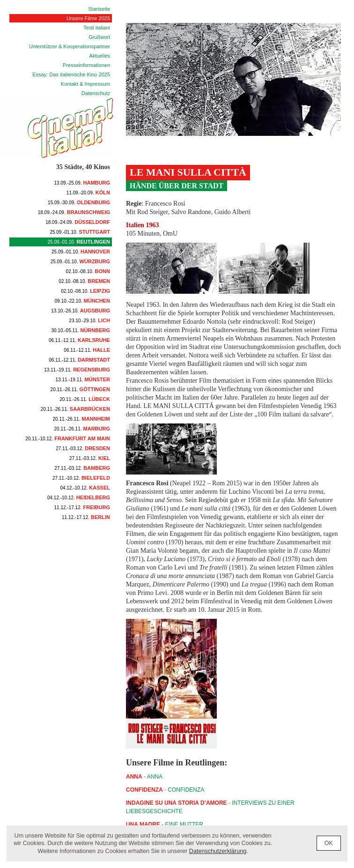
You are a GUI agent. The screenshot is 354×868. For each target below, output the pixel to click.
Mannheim (82, 419)
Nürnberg (81, 330)
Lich (89, 320)
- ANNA (144, 777)
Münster (83, 379)
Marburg (82, 429)
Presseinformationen (86, 65)
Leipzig (85, 291)
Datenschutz (96, 93)
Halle (87, 350)
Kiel (90, 458)
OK (329, 843)
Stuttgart (80, 232)
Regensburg (77, 370)
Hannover (81, 252)
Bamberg (82, 468)
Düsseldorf (78, 222)
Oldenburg (79, 202)
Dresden (83, 448)
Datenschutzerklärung (218, 851)
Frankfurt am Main (68, 438)
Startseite (99, 9)
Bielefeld (81, 478)
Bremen (84, 281)
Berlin (86, 517)
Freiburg (82, 507)
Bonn (88, 271)
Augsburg (81, 311)
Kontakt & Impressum (85, 84)
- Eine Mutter (165, 824)
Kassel (85, 488)
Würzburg (80, 261)
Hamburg (82, 183)
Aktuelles (100, 56)
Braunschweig (74, 212)
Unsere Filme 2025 (88, 18)
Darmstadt (79, 360)
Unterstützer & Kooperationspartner (70, 46)
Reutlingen (79, 242)
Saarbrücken (75, 409)
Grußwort (99, 37)
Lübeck (85, 399)
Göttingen (80, 389)
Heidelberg (79, 497)
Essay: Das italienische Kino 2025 (71, 74)
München (82, 301)
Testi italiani (97, 28)
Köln (88, 193)
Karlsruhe (79, 340)
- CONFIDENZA (165, 790)
